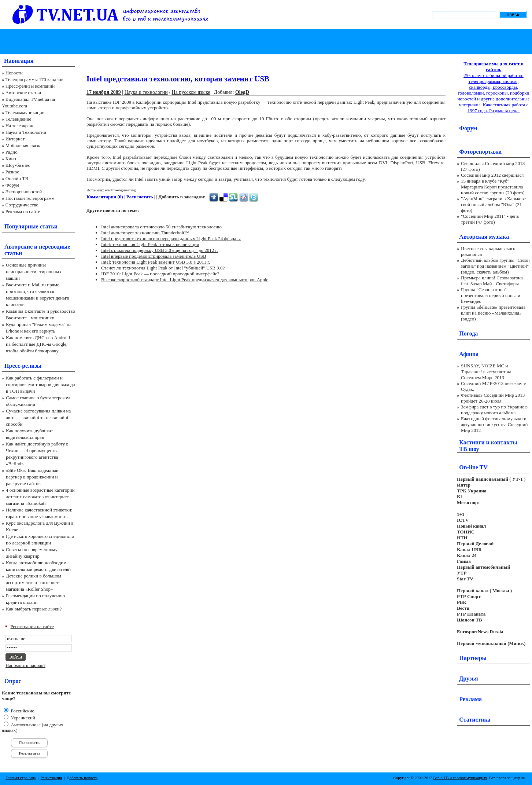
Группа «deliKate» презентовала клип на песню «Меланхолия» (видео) (493, 313)
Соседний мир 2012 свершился (492, 175)
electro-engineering (120, 190)
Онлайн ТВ (17, 178)
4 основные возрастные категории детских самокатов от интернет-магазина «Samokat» (40, 497)
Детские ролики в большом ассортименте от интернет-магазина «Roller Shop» (34, 582)
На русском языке (191, 92)
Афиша (469, 354)
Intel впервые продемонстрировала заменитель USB (154, 256)
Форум (12, 185)
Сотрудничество (22, 205)
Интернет (15, 139)
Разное (12, 172)
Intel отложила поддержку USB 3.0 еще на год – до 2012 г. (160, 250)
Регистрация (51, 778)
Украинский (22, 718)
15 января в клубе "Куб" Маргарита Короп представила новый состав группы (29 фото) (493, 187)
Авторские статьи (23, 93)
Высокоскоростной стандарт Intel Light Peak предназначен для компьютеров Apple (185, 280)
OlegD (242, 92)
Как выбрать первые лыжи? (34, 609)
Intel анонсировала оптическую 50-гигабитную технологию (161, 227)
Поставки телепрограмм (30, 198)
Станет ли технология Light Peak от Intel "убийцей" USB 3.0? (163, 268)
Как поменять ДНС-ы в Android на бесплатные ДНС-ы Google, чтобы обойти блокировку (38, 344)
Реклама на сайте (23, 211)
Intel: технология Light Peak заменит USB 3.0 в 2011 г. (156, 262)
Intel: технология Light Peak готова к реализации (150, 244)
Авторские (19, 247)
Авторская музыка (484, 237)
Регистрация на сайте (32, 626)
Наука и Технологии (26, 132)
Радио (12, 152)
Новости (14, 73)
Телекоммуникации (25, 112)
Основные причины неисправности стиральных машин (34, 272)
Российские (22, 711)
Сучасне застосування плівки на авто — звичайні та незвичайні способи (38, 417)
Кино (11, 159)
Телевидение (19, 119)
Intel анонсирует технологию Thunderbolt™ (145, 233)
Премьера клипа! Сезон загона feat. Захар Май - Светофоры (492, 281)
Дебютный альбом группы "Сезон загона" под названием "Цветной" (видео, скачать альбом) (495, 266)
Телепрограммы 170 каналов (34, 79)
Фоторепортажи (480, 152)
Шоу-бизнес (18, 165)
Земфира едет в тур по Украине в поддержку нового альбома (494, 410)
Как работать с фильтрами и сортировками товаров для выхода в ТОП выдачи (40, 384)
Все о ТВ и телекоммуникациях (460, 778)
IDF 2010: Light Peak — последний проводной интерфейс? (160, 274)
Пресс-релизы (23, 366)
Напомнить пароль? (25, 665)
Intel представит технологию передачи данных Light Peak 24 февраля (171, 239)
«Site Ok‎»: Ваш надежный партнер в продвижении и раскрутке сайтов (32, 477)
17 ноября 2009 (104, 92)
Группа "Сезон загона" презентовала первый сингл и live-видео (491, 295)
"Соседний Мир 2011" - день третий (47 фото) (490, 219)
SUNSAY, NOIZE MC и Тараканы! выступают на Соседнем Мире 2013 (486, 372)
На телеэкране (20, 126)
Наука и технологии (146, 92)
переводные (54, 247)
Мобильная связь (23, 145)
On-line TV (473, 467)
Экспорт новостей (24, 192)
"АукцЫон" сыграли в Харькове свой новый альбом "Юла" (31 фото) (493, 204)
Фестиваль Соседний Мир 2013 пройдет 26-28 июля (493, 398)
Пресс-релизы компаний (30, 86)
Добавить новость (82, 778)
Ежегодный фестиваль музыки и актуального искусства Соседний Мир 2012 (494, 424)
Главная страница (21, 778)
